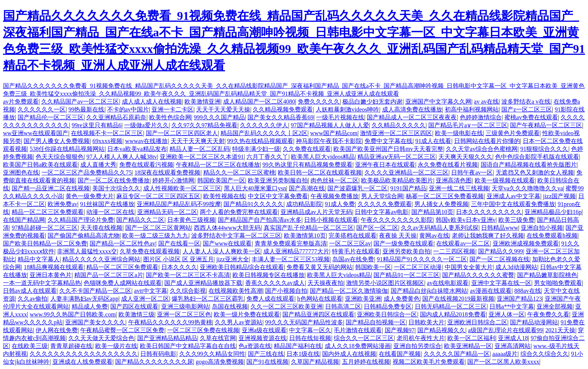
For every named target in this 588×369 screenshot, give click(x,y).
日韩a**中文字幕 (512, 306)
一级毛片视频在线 (340, 117)
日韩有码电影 (158, 354)
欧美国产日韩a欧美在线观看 (40, 165)
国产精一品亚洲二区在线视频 (51, 188)
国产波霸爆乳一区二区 (357, 188)
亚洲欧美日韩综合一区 (387, 314)
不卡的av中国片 (128, 109)
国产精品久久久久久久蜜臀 (478, 275)
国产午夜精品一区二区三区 (546, 125)
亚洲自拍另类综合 (417, 346)
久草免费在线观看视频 (150, 251)
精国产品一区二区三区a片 (109, 275)
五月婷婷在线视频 (366, 362)
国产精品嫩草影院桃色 (547, 275)
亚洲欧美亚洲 (363, 299)
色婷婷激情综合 (481, 117)
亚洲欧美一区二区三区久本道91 (202, 157)
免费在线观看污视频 (146, 165)
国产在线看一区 (179, 243)
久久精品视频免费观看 (283, 109)
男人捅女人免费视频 (441, 204)
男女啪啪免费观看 (558, 283)
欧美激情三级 (136, 314)
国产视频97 (400, 330)
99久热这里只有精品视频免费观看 (307, 165)
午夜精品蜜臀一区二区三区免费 (122, 330)
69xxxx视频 (107, 141)
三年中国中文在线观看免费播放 (513, 204)
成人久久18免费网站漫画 (358, 346)
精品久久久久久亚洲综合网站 (101, 259)
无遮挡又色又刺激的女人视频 (535, 172)
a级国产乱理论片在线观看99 (505, 330)
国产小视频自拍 (286, 291)
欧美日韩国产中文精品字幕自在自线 (188, 346)
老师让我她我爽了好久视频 (488, 236)
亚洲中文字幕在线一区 (501, 283)
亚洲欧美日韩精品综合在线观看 (242, 267)
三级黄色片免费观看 (513, 133)
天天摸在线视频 (101, 228)
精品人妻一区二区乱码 (199, 149)
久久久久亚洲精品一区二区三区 (406, 172)
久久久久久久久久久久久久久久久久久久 (84, 354)
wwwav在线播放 (147, 141)
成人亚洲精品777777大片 (296, 251)
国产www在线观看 (227, 243)
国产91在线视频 (267, 362)
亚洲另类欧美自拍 (406, 251)
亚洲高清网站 (513, 346)
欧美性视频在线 (224, 196)
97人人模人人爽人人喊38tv (121, 157)
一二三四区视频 (454, 251)
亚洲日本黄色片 (51, 275)
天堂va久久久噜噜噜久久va (527, 188)
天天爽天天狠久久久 (465, 157)
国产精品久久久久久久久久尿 (154, 362)
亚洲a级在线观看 (264, 330)
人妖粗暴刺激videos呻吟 (348, 109)
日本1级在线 (303, 354)
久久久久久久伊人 (264, 125)
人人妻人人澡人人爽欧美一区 (222, 251)
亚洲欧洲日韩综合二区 (477, 322)
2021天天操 (560, 330)
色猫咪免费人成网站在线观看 (123, 283)
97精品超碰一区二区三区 (45, 228)
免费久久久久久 (319, 102)
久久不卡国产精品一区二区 (95, 291)
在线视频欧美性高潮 (235, 291)
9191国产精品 (408, 188)
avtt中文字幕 (151, 291)
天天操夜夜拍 (325, 283)
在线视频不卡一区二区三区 (107, 133)
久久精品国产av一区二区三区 (80, 102)
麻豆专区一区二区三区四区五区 (158, 196)
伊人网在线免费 (57, 330)
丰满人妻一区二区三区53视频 (291, 259)
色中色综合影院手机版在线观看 (537, 157)
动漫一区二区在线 (110, 212)
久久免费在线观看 (307, 149)
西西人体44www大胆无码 (227, 228)
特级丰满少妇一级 (256, 149)
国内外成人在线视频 (349, 354)
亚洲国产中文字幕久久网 (438, 102)
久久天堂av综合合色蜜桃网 (482, 149)
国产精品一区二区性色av (122, 243)
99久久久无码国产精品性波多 (304, 322)
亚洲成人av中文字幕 (514, 196)
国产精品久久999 (501, 251)
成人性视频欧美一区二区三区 (182, 188)
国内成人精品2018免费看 (453, 314)
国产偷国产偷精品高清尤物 (84, 236)
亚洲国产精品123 (519, 299)
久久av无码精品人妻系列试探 (440, 228)
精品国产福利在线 (298, 346)
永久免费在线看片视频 (448, 165)
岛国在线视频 (230, 306)
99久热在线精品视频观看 (260, 141)
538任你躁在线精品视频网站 (67, 149)
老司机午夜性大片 (421, 338)
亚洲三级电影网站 (185, 306)
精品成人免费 (90, 306)
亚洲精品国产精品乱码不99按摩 (179, 204)
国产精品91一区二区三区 (406, 275)
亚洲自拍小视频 (542, 228)
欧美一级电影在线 (459, 133)
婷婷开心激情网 (173, 180)
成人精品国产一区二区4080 (259, 102)
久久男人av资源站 (239, 322)
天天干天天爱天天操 (223, 109)
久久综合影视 (188, 291)
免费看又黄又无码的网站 (319, 267)
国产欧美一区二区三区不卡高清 (188, 275)
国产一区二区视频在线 (499, 259)
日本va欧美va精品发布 (137, 149)
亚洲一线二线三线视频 (459, 188)
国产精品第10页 (432, 212)
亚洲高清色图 (454, 180)
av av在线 (486, 102)
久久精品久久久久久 (399, 125)
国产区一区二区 (377, 228)
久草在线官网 (218, 338)
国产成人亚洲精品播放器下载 (203, 283)
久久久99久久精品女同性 (212, 354)
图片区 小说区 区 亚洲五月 (178, 259)
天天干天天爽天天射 (198, 141)
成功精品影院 (304, 204)
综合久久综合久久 (544, 354)
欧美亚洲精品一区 (468, 346)
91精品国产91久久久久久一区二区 (422, 259)
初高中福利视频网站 (472, 109)
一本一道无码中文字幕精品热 (42, 283)
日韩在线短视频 (310, 338)
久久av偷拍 (32, 299)
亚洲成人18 (513, 338)
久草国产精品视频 (315, 362)
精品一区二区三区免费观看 (48, 212)
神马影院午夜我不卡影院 (329, 141)
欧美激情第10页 (305, 236)
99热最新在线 (86, 109)
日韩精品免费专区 (388, 306)
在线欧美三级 (30, 346)
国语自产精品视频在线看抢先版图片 (529, 165)
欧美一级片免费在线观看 (247, 314)
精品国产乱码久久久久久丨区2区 (264, 133)
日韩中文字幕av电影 (382, 212)
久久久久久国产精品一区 (457, 354)
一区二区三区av (350, 243)
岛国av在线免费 (353, 259)
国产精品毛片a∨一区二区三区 (468, 125)
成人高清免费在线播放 (412, 109)
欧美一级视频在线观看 (505, 180)
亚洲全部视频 (555, 306)
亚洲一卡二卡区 (172, 109)
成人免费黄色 (402, 299)
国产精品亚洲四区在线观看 (318, 314)
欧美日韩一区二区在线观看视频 (320, 172)
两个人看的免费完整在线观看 (239, 212)
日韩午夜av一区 (472, 172)
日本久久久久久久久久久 (489, 212)
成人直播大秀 (98, 165)
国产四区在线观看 (134, 306)
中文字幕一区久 (310, 330)
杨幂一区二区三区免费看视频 (445, 196)
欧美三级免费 (516, 220)
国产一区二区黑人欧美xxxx (503, 362)
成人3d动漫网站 (516, 267)
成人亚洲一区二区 (145, 299)
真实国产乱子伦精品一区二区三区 (309, 228)
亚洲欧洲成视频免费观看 (526, 243)
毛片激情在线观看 (358, 330)
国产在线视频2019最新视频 (458, 299)
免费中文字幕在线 (388, 141)
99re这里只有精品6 (96, 125)
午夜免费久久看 (548, 314)
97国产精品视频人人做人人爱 (330, 125)
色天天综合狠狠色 (60, 157)
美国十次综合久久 (116, 188)
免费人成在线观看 (270, 299)
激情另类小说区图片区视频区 (385, 283)
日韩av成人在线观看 (30, 291)
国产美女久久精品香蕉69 (280, 117)
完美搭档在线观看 (352, 236)
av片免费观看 (21, 102)
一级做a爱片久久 (146, 125)
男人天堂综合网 (382, 196)
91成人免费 (340, 204)
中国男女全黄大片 (469, 267)
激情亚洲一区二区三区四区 (396, 133)
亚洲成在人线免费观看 (82, 362)
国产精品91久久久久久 (253, 204)
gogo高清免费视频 (220, 362)
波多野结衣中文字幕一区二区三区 (236, 236)
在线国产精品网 (24, 220)
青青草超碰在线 (71, 346)
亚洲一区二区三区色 (184, 314)
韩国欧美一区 (373, 267)
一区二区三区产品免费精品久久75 (87, 172)
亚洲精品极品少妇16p (553, 212)
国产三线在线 (266, 354)
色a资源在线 (255, 346)
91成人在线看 (433, 141)
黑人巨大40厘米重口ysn (255, 188)
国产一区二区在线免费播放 (114, 180)
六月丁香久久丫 (267, 157)
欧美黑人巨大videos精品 (323, 157)
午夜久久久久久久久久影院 (397, 220)
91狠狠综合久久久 (544, 149)
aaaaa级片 (505, 354)
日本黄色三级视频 (191, 220)
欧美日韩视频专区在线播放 (268, 275)
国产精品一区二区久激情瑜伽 (349, 291)
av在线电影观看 (448, 283)
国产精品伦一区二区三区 (51, 117)
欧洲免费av (62, 204)
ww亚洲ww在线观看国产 (36, 133)
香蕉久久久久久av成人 (275, 283)
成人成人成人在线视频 (152, 102)
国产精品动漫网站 (534, 322)
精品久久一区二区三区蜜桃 (239, 172)
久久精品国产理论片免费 (81, 220)
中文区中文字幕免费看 (278, 196)
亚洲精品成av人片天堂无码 (316, 212)
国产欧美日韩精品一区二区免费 (45, 243)
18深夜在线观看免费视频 (167, 172)
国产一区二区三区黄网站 (158, 228)
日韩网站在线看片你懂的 (487, 141)
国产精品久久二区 (140, 220)
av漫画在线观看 (491, 291)
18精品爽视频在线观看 (54, 267)
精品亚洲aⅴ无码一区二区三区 (396, 157)
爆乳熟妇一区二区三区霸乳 (208, 299)
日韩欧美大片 (426, 322)
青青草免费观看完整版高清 (291, 243)
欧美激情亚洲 (202, 102)
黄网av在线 (434, 236)
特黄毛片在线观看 (356, 251)
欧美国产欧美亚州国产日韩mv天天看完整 (388, 149)
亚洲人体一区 (507, 314)
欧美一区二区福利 (471, 338)
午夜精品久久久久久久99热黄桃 (170, 322)
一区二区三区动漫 (418, 267)
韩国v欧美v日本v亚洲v (466, 220)
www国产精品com (334, 133)
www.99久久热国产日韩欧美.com (73, 314)
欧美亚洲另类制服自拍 (278, 180)
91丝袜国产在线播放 (107, 204)
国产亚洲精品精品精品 (167, 338)
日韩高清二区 (343, 306)
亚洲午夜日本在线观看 (385, 165)
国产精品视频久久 (441, 330)
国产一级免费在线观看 (403, 243)
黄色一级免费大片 (90, 196)
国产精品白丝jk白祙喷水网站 (429, 291)
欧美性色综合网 (170, 117)
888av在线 (528, 291)
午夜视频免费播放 (334, 196)
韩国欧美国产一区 (221, 180)
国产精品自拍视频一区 (376, 322)
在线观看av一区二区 (463, 243)
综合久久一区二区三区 (364, 338)
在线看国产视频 (400, 354)
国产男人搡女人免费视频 (57, 141)
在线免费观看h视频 (552, 236)
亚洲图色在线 (21, 172)
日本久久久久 (179, 267)
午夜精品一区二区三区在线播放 (218, 165)
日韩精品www (500, 228)
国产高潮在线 (307, 188)
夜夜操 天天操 (398, 236)
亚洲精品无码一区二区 (167, 212)
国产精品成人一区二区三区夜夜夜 (412, 117)
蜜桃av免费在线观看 (531, 117)
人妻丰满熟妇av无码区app (84, 299)
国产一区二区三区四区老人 (182, 133)
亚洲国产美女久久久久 (95, 322)
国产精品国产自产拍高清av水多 (260, 220)
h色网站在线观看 (320, 299)
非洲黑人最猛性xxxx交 (87, 251)
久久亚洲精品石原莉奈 (116, 117)
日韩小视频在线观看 (331, 220)
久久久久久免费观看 (385, 204)
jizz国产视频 (559, 196)
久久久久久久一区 (42, 109)
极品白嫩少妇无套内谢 (372, 102)
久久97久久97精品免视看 (204, 125)
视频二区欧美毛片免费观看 (429, 362)
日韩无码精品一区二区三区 (451, 306)
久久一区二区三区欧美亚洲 (286, 306)
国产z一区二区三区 (527, 109)
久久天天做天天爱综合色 (101, 338)
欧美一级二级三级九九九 (155, 236)
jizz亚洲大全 (233, 259)
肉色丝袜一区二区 (334, 180)
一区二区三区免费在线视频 (203, 330)
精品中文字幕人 (39, 259)
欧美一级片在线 (116, 346)
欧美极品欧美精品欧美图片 (397, 180)
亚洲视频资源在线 (262, 338)
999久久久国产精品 (219, 117)
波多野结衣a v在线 (526, 102)
